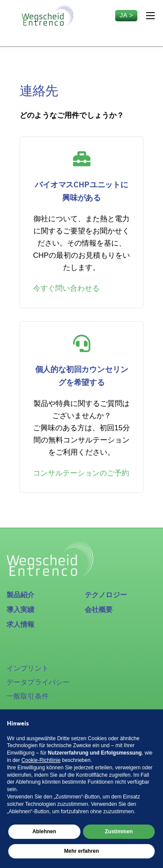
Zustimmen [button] (119, 831)
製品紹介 (21, 595)
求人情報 (21, 624)
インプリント (28, 668)
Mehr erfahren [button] (81, 851)
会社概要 (99, 610)
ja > (126, 15)
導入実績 (21, 610)
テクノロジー (106, 595)
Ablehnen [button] (44, 831)
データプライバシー (38, 682)
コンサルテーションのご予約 (81, 473)
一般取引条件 (28, 696)
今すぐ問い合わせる (66, 288)
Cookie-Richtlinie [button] (41, 760)
